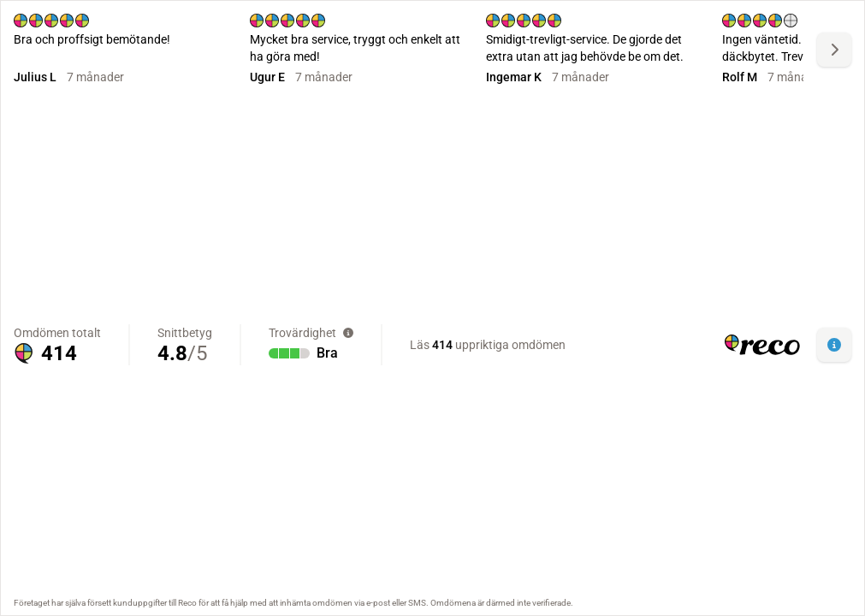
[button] (834, 345)
